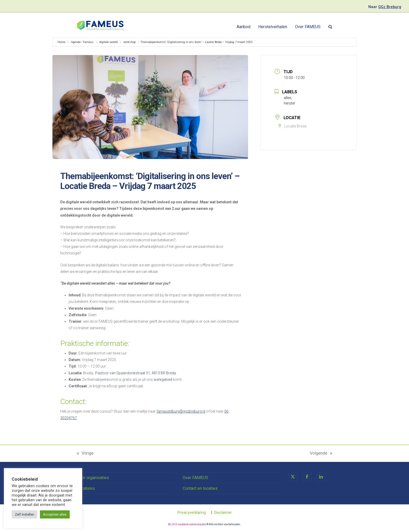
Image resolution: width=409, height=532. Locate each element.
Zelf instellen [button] (25, 514)
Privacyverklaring (192, 512)
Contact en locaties (200, 488)
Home (62, 42)
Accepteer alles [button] (55, 514)
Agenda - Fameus (82, 42)
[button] (330, 27)
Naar (385, 7)
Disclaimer (223, 512)
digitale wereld (109, 42)
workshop (130, 42)
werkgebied (163, 380)
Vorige (85, 454)
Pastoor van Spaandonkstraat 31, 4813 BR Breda (136, 373)
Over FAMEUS (195, 478)
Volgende (321, 454)
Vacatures (86, 488)
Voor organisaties (93, 478)
